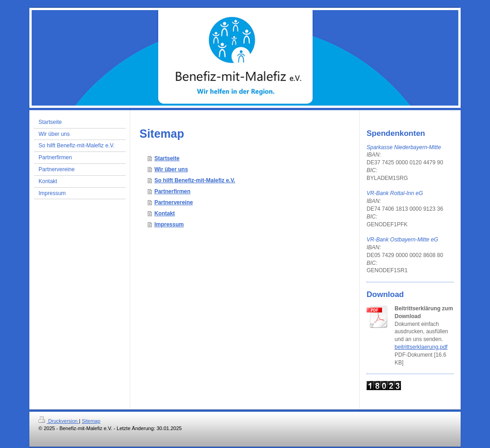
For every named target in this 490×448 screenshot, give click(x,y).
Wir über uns (171, 169)
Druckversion (59, 421)
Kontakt (164, 213)
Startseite (167, 158)
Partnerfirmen (172, 191)
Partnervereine (173, 202)
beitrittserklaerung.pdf (421, 347)
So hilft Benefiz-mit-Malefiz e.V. (195, 180)
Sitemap (91, 421)
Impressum (169, 224)
